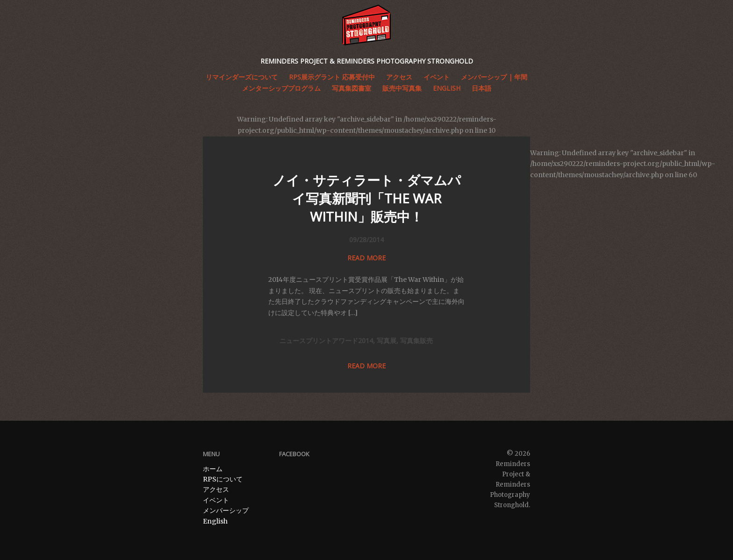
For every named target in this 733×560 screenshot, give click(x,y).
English (447, 88)
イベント (216, 500)
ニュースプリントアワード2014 (326, 341)
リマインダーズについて (242, 77)
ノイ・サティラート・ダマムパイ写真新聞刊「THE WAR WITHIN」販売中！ (367, 198)
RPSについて (223, 479)
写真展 (387, 341)
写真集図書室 (352, 88)
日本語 (481, 88)
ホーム (213, 469)
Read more (366, 258)
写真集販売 (417, 341)
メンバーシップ (226, 510)
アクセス (216, 489)
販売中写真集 (402, 88)
